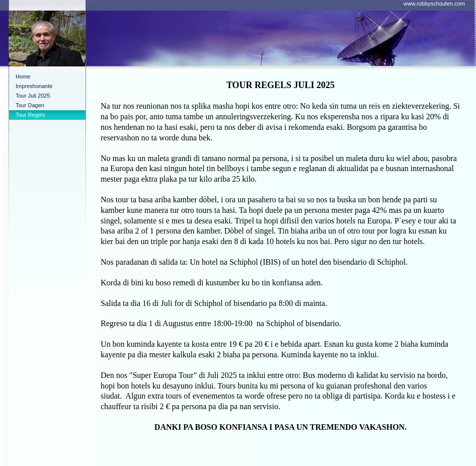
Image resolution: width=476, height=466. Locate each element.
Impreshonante (34, 86)
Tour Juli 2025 (33, 96)
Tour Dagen (30, 105)
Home (23, 76)
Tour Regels (30, 115)
